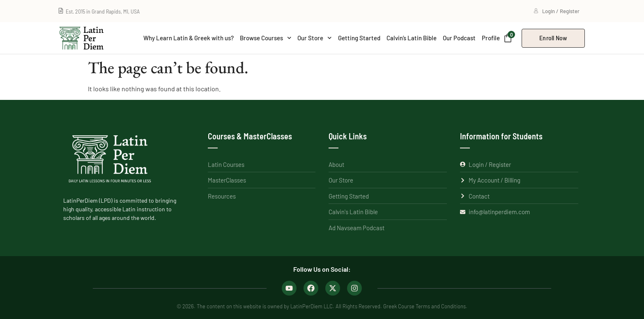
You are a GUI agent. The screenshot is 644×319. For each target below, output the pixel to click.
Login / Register (557, 11)
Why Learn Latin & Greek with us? (189, 38)
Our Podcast (459, 38)
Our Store (315, 38)
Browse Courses (266, 38)
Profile (491, 38)
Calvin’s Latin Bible (412, 38)
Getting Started (359, 38)
